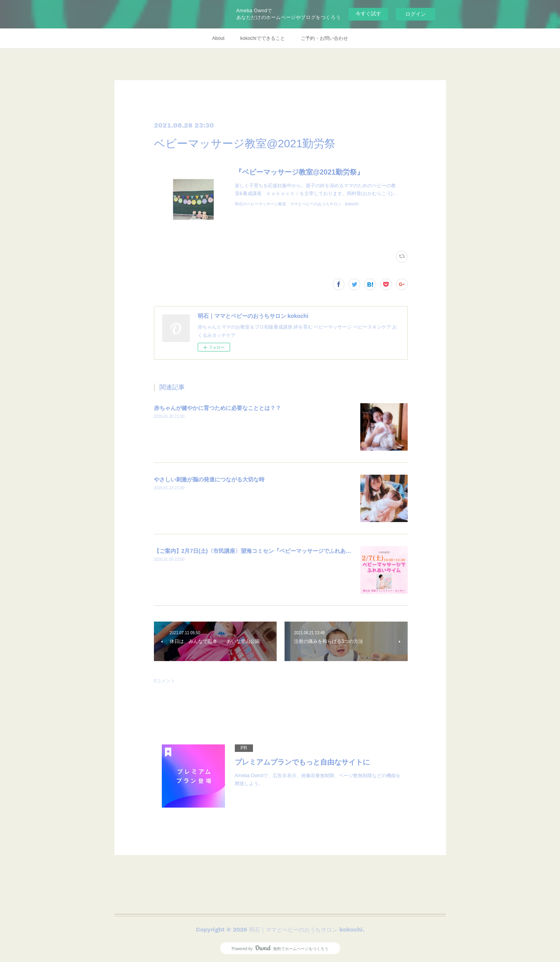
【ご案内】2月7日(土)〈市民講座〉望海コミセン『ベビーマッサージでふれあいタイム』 (264, 551)
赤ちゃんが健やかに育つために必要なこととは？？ (217, 408)
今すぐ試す (368, 14)
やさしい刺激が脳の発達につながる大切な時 (209, 479)
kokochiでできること (263, 38)
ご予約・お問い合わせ (324, 38)
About (218, 38)
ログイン (416, 14)
